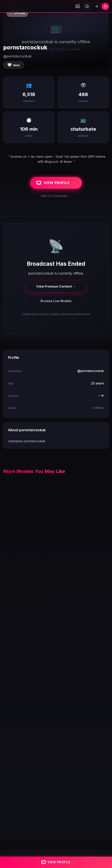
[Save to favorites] (14, 65)
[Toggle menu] (78, 6)
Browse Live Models (56, 301)
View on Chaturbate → (56, 196)
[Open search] (87, 6)
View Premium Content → (56, 286)
